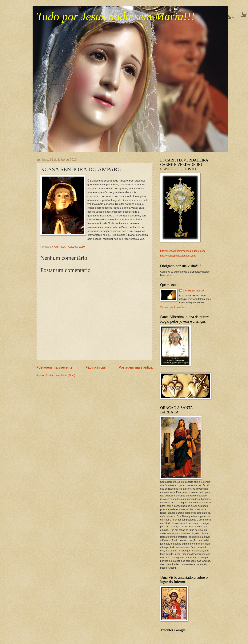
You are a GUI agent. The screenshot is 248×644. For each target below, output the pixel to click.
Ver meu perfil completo (173, 307)
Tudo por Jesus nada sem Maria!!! (116, 16)
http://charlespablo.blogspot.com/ (178, 256)
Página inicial (95, 367)
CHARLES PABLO (194, 291)
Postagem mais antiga (136, 367)
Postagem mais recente (54, 367)
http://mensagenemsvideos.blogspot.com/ (183, 251)
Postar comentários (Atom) (60, 375)
